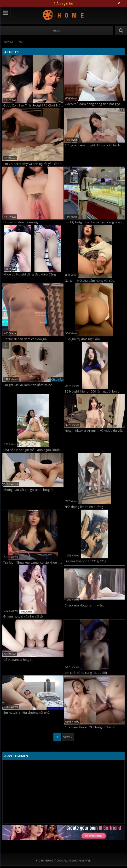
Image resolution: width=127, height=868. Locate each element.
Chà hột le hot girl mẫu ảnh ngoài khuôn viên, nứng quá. (33, 450)
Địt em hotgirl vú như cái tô (23, 616)
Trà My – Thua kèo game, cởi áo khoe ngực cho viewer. (33, 563)
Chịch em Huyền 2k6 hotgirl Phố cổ (90, 727)
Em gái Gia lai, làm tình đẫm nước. (28, 385)
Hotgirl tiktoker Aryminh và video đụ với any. (95, 430)
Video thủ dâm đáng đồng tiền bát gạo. (93, 104)
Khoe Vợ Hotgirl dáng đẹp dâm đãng (30, 274)
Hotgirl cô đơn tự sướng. (21, 222)
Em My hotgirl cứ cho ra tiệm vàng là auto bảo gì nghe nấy (95, 222)
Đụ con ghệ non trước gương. (86, 561)
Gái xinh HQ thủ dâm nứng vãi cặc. (90, 281)
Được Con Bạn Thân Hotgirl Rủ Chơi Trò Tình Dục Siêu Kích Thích (33, 105)
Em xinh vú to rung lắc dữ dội (86, 673)
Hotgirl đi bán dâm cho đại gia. (25, 339)
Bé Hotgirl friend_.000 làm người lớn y (92, 391)
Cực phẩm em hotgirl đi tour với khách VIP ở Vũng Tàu (95, 145)
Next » (67, 737)
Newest (9, 41)
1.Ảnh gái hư (63, 3)
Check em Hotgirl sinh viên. (84, 605)
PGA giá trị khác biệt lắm (82, 339)
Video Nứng (64, 15)
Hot (21, 41)
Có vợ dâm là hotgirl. (18, 659)
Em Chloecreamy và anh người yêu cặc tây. (33, 164)
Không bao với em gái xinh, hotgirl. (28, 490)
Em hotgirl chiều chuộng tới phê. (27, 712)
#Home (57, 31)
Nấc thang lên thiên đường (84, 507)
